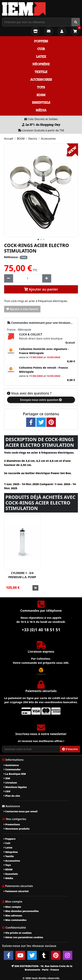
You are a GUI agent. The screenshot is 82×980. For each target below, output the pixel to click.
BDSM (41, 95)
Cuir (41, 49)
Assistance (11, 765)
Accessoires (41, 80)
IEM (7, 778)
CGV (7, 791)
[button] (38, 239)
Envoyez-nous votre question (41, 400)
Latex (41, 57)
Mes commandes (15, 920)
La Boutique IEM (15, 774)
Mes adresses (13, 916)
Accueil (9, 139)
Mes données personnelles (21, 911)
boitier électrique (38, 473)
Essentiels (41, 103)
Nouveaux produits (17, 829)
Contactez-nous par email (21, 811)
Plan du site (12, 796)
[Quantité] (28, 278)
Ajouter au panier (41, 289)
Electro (33, 139)
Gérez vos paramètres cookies (23, 937)
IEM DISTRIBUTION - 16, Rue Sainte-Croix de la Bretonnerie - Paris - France (42, 968)
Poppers (41, 41)
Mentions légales (15, 787)
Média (41, 110)
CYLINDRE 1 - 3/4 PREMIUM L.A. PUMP (22, 575)
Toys (41, 87)
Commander (12, 769)
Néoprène (41, 64)
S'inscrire (70, 749)
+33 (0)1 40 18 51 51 (41, 630)
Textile (41, 72)
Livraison (10, 783)
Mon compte (12, 907)
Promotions (12, 824)
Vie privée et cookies (18, 933)
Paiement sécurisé (16, 891)
